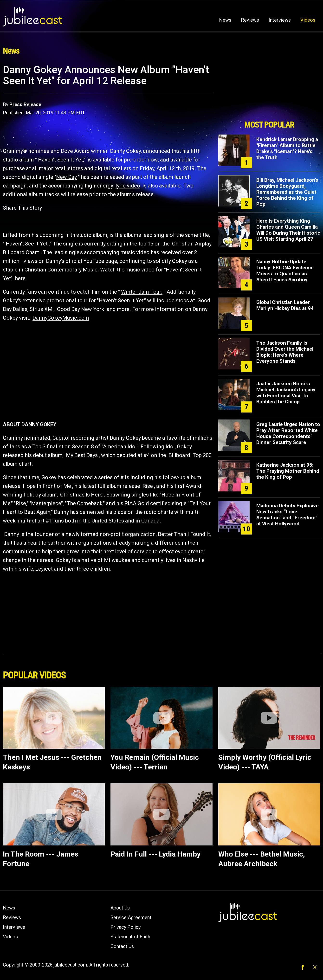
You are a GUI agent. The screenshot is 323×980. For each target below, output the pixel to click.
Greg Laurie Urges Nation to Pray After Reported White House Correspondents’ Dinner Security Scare (288, 433)
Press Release (25, 104)
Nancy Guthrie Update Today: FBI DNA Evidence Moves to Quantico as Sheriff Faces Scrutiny (285, 271)
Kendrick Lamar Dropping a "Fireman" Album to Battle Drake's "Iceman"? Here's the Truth (287, 148)
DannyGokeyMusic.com (61, 318)
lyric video (128, 186)
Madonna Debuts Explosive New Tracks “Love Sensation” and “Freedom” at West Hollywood (287, 515)
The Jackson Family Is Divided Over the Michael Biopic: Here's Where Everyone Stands (285, 352)
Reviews (250, 20)
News (225, 20)
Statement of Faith (130, 937)
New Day (66, 177)
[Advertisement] (269, 91)
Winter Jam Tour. (142, 292)
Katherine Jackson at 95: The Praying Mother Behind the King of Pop (288, 471)
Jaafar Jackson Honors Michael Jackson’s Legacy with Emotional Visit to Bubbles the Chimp (286, 393)
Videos (308, 20)
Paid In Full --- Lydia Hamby (155, 854)
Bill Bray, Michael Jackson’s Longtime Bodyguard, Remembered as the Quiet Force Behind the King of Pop (287, 192)
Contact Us (122, 946)
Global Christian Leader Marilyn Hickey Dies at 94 (285, 305)
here (20, 278)
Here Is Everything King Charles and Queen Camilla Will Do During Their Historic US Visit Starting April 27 (288, 230)
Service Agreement (131, 917)
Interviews (280, 20)
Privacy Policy (126, 927)
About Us (120, 908)
